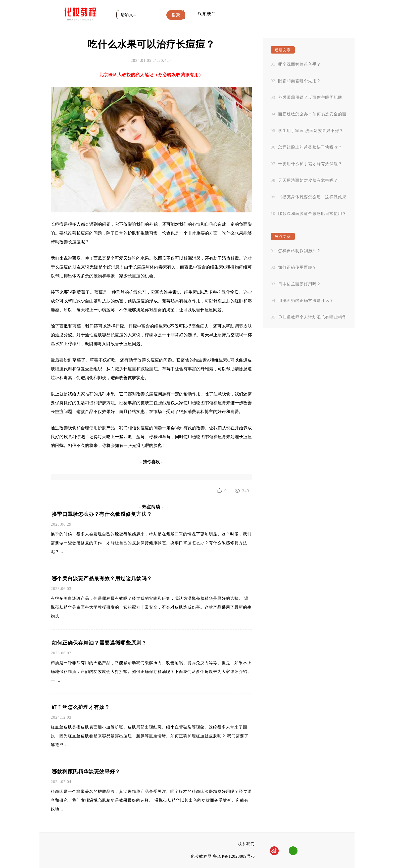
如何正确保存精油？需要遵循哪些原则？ (99, 643)
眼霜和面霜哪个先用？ (300, 81)
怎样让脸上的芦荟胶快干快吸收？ (310, 147)
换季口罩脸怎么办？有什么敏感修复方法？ (102, 514)
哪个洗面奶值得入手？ (300, 64)
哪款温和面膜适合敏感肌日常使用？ (312, 214)
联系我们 (207, 14)
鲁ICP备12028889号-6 (234, 856)
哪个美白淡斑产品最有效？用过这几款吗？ (102, 578)
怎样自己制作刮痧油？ (300, 251)
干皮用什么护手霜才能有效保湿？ (310, 164)
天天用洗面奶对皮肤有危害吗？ (308, 180)
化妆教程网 (201, 856)
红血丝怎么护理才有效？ (81, 707)
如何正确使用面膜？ (297, 267)
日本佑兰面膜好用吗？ (300, 284)
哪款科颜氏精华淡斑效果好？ (86, 771)
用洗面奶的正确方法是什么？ (306, 301)
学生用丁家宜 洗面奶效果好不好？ (311, 131)
